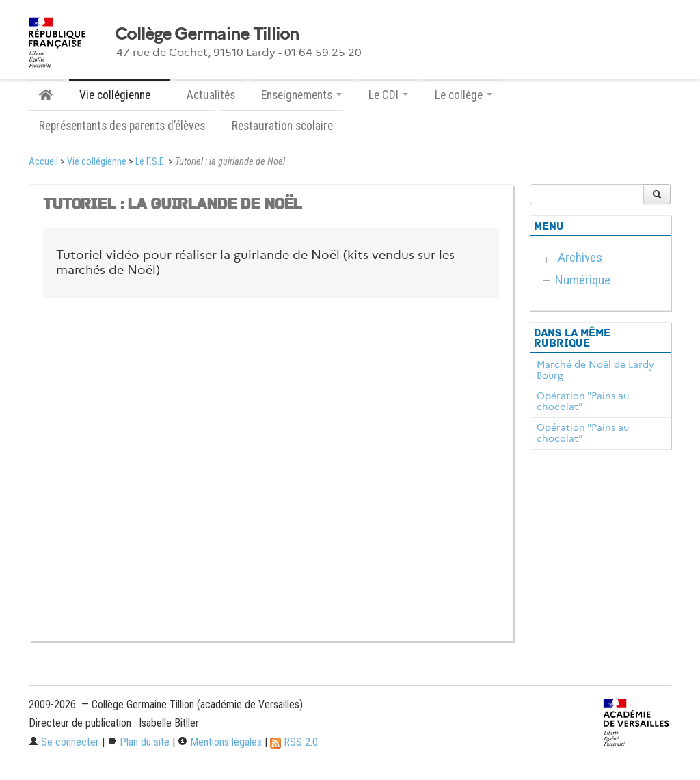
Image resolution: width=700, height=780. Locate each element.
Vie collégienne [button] (120, 95)
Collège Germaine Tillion (207, 34)
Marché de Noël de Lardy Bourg (595, 370)
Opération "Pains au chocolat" (583, 401)
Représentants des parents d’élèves (122, 126)
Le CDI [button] (388, 95)
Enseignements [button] (301, 95)
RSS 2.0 (294, 742)
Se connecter (64, 742)
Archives (580, 257)
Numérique (583, 280)
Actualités (211, 95)
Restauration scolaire (282, 126)
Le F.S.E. (151, 162)
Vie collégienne (97, 162)
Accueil (43, 162)
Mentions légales (220, 742)
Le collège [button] (463, 95)
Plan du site (138, 742)
